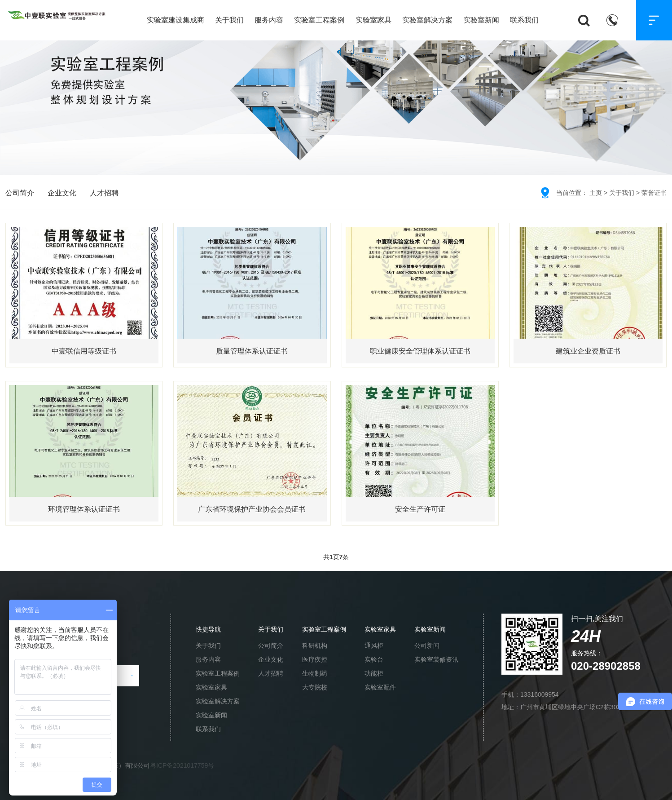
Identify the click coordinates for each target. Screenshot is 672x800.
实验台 (374, 659)
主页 (596, 193)
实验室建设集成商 (176, 20)
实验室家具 (373, 20)
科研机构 (315, 645)
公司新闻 (427, 645)
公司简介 (20, 193)
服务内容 (269, 20)
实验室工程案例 (319, 20)
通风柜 (374, 645)
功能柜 (374, 673)
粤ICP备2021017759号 (182, 765)
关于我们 (229, 20)
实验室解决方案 (427, 20)
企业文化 (62, 193)
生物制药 (315, 673)
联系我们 (524, 20)
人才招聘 (104, 193)
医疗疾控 (315, 659)
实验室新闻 (481, 20)
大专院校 (315, 687)
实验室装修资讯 (436, 659)
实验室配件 (380, 687)
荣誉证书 (654, 193)
